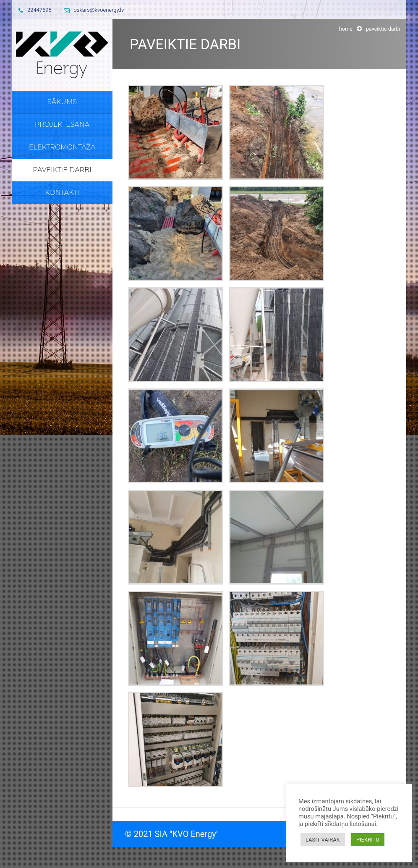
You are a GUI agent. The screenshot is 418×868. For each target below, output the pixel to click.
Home (346, 29)
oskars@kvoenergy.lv (92, 10)
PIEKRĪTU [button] (368, 840)
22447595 (33, 10)
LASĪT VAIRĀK (323, 840)
